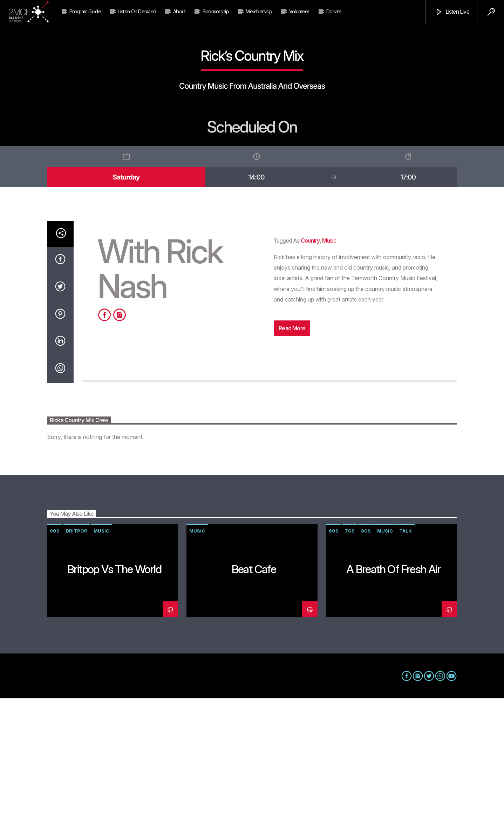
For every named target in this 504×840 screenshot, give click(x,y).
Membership (259, 11)
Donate (334, 11)
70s (350, 672)
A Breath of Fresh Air (393, 711)
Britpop (77, 672)
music (329, 382)
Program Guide (85, 11)
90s (55, 672)
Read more (292, 470)
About (179, 11)
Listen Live (452, 12)
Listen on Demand (137, 11)
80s (366, 672)
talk (406, 672)
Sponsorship (216, 11)
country (310, 382)
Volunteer (299, 11)
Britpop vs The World (114, 711)
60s (334, 672)
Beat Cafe (254, 711)
